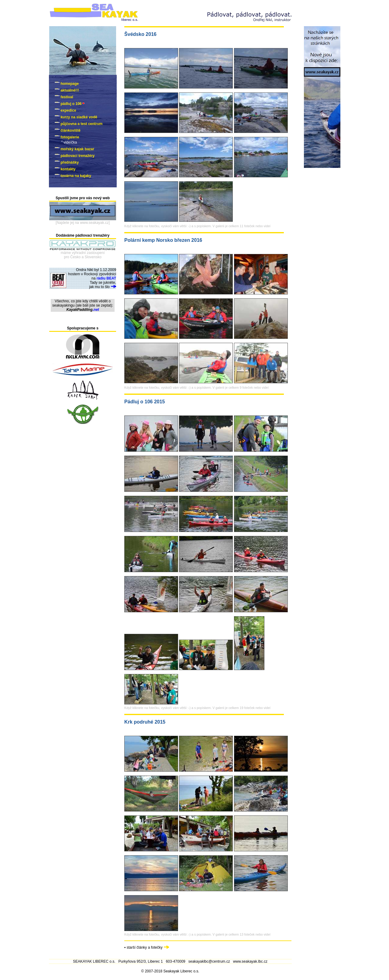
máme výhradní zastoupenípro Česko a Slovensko (83, 255)
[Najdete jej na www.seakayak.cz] (83, 223)
